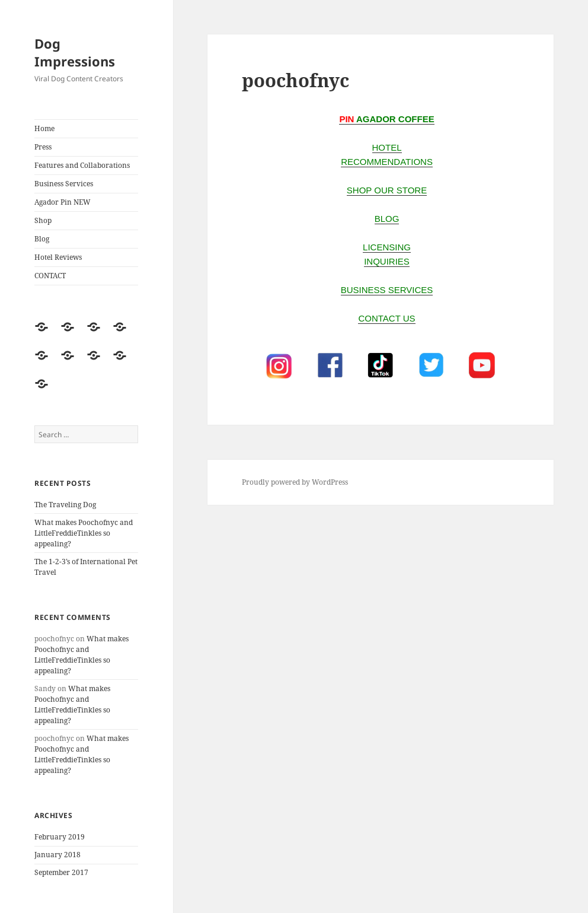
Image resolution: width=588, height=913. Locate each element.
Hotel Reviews (58, 257)
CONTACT (50, 276)
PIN (346, 119)
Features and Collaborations (82, 165)
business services (387, 290)
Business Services (64, 184)
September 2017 (61, 872)
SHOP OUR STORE (387, 190)
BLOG (387, 219)
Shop (43, 220)
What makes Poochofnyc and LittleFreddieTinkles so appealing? (84, 533)
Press (43, 147)
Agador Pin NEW (63, 202)
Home (44, 128)
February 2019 (60, 837)
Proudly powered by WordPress (295, 482)
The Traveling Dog (65, 505)
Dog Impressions (75, 52)
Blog (42, 239)
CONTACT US (386, 318)
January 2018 (57, 855)
